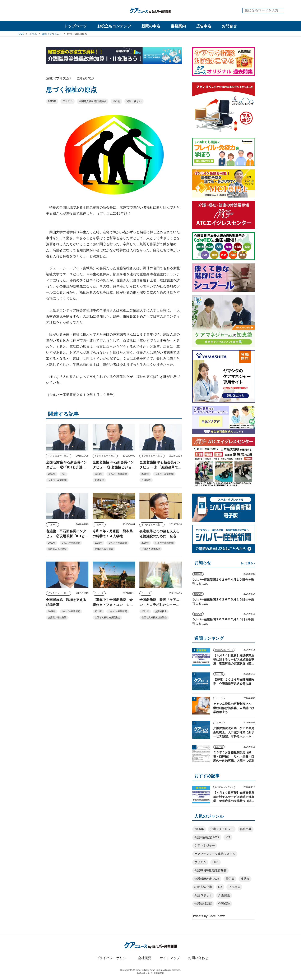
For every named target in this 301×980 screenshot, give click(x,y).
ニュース (52, 525)
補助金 (245, 879)
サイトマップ (170, 958)
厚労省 (230, 879)
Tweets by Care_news (209, 916)
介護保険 (99, 480)
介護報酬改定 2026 (207, 879)
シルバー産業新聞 (57, 480)
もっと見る (247, 563)
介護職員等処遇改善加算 (210, 870)
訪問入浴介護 (203, 887)
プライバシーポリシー (113, 958)
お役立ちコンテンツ (114, 26)
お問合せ (229, 26)
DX (220, 887)
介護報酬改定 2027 (207, 837)
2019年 (52, 101)
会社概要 (145, 958)
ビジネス (234, 887)
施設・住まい (134, 101)
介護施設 (224, 895)
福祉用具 (246, 829)
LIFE (216, 862)
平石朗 (116, 101)
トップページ (75, 26)
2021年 (52, 611)
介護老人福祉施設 (57, 549)
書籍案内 (178, 26)
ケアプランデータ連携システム (215, 854)
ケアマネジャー (205, 845)
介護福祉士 (161, 611)
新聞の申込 (151, 26)
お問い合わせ (198, 958)
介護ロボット (203, 895)
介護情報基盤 (203, 904)
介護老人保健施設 (151, 549)
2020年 (98, 543)
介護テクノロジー (222, 829)
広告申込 (204, 26)
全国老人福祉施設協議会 (93, 101)
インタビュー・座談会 (59, 456)
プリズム (68, 101)
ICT (64, 474)
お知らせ (198, 574)
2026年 (199, 829)
